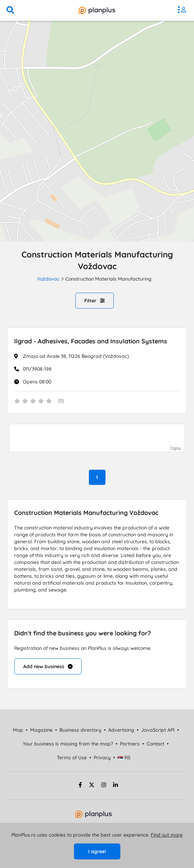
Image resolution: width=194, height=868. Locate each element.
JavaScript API (158, 730)
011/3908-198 (37, 369)
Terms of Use (72, 758)
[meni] (184, 10)
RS (124, 758)
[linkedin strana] (116, 786)
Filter (95, 301)
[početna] (97, 10)
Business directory (80, 730)
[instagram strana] (104, 786)
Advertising (121, 730)
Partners (130, 744)
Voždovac (48, 279)
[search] (10, 10)
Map (18, 730)
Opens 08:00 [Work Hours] (37, 382)
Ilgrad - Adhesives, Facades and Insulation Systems (91, 341)
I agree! (97, 851)
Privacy (102, 758)
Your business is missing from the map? (68, 744)
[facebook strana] (79, 786)
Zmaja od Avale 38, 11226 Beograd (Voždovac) (76, 356)
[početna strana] (93, 816)
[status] (97, 401)
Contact (155, 744)
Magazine (41, 730)
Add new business (48, 666)
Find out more (167, 835)
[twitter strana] (92, 786)
